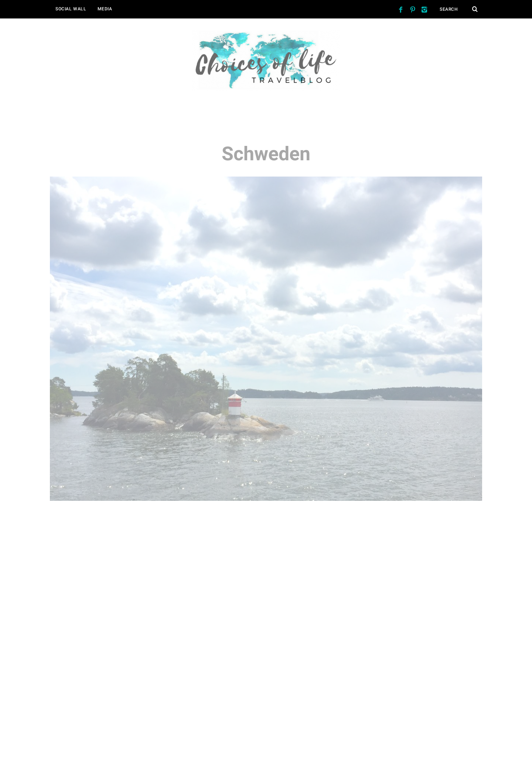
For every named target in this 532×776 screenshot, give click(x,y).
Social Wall (71, 9)
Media (105, 9)
